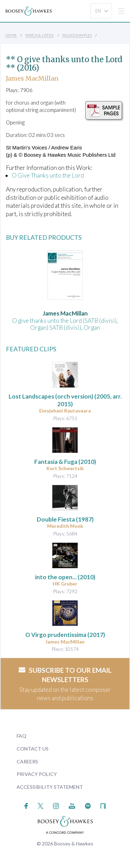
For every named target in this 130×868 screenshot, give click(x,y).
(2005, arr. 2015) (65, 400)
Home (11, 35)
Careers (27, 761)
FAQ (21, 736)
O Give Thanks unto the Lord (48, 175)
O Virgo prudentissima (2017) (65, 635)
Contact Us (33, 749)
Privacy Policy (37, 774)
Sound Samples (77, 35)
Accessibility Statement (50, 787)
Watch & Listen (40, 35)
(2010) (65, 462)
